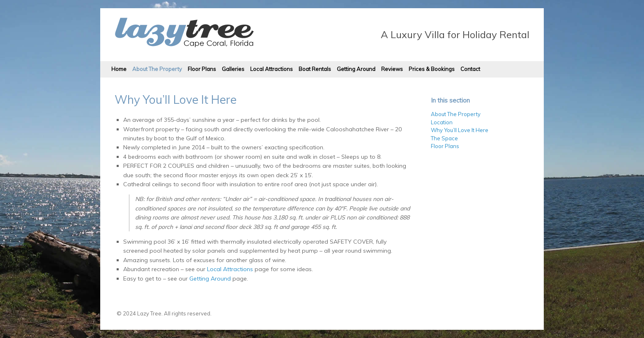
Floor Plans (202, 69)
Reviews (392, 69)
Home (119, 69)
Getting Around (356, 69)
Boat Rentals (315, 69)
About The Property (157, 69)
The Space (444, 138)
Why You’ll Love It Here (460, 130)
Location (442, 122)
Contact (470, 69)
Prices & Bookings (432, 69)
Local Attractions (271, 69)
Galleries (233, 69)
